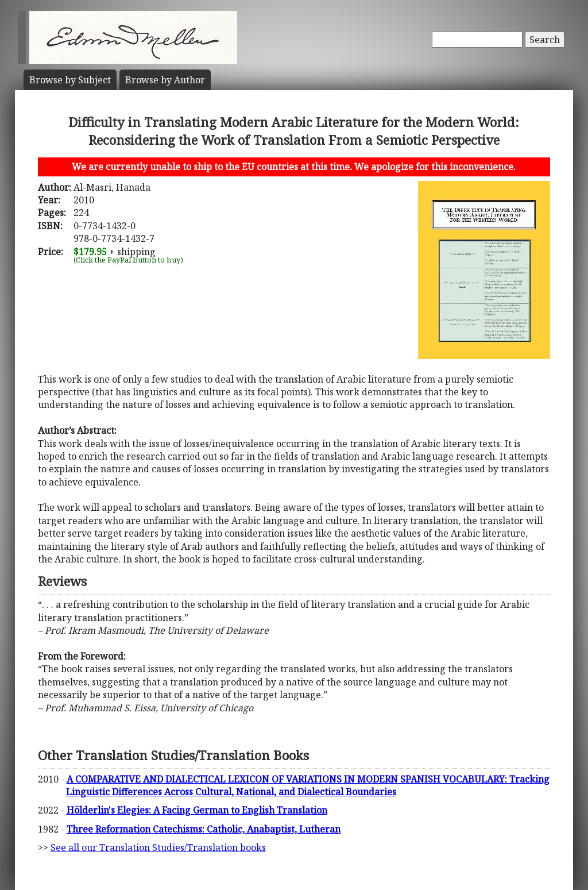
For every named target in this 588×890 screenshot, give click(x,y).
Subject (70, 80)
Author (165, 80)
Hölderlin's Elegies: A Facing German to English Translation (197, 810)
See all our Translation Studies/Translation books (158, 847)
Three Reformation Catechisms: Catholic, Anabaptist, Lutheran (204, 829)
